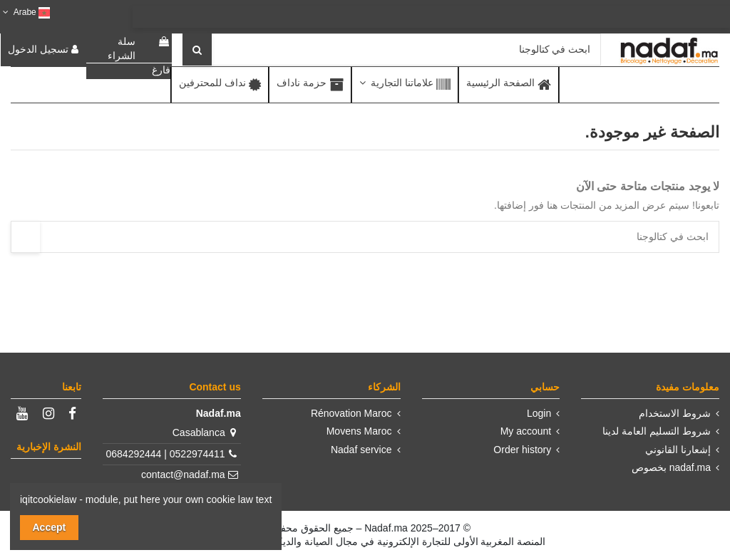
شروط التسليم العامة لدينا (657, 431)
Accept (50, 527)
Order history (522, 450)
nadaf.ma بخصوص (671, 467)
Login (539, 413)
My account (526, 431)
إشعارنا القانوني (678, 450)
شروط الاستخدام (675, 413)
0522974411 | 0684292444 (166, 454)
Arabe (25, 12)
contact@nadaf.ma (183, 475)
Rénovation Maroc (351, 413)
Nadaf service (361, 450)
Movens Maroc (359, 431)
